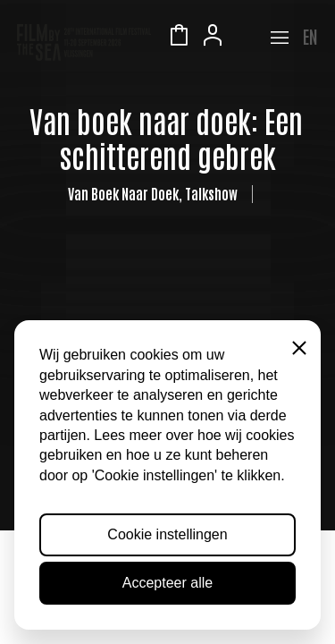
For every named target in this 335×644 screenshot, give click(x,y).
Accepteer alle (167, 583)
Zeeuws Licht (247, 38)
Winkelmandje (179, 38)
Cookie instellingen (167, 534)
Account (213, 38)
